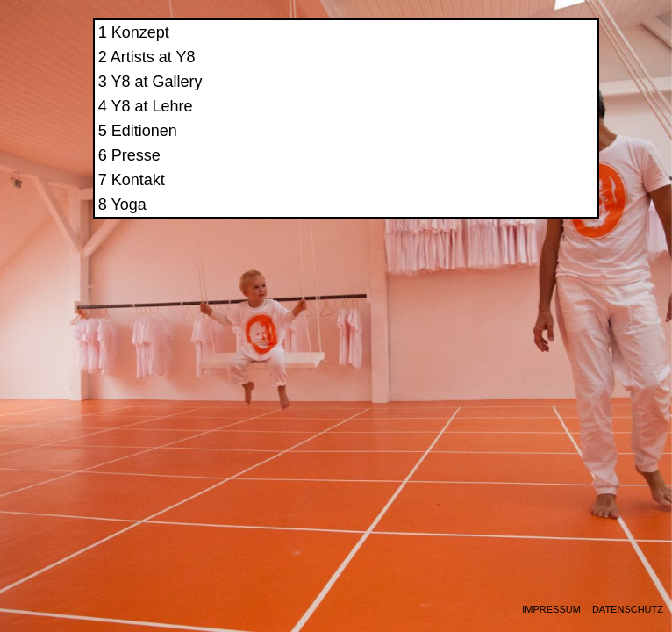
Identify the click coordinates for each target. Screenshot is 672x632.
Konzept (475, 47)
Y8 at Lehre (486, 121)
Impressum (551, 610)
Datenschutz (628, 610)
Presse (470, 170)
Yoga (463, 219)
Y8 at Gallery (491, 97)
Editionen (479, 146)
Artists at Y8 (487, 72)
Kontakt (472, 195)
